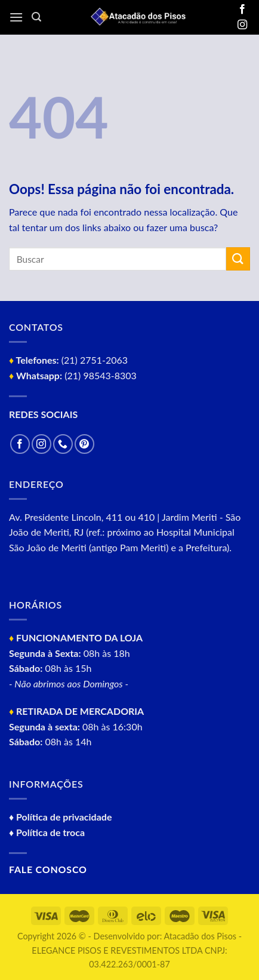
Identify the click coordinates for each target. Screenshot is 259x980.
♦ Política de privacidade (60, 817)
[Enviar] (238, 259)
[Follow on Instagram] (242, 25)
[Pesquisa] (36, 17)
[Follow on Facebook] (242, 10)
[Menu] (16, 17)
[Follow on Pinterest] (84, 444)
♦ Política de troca (47, 832)
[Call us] (63, 444)
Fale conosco (48, 869)
